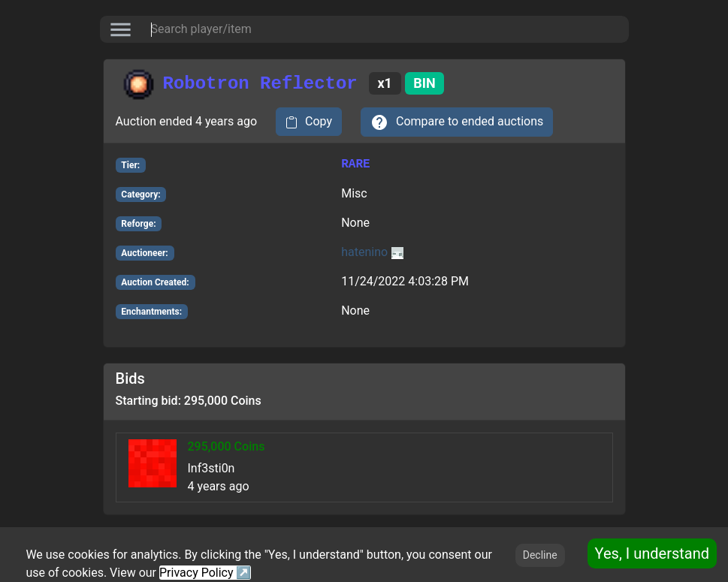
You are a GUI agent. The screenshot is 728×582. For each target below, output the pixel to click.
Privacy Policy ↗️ (205, 573)
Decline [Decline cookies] (540, 555)
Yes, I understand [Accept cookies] (652, 553)
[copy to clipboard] (309, 122)
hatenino (372, 252)
